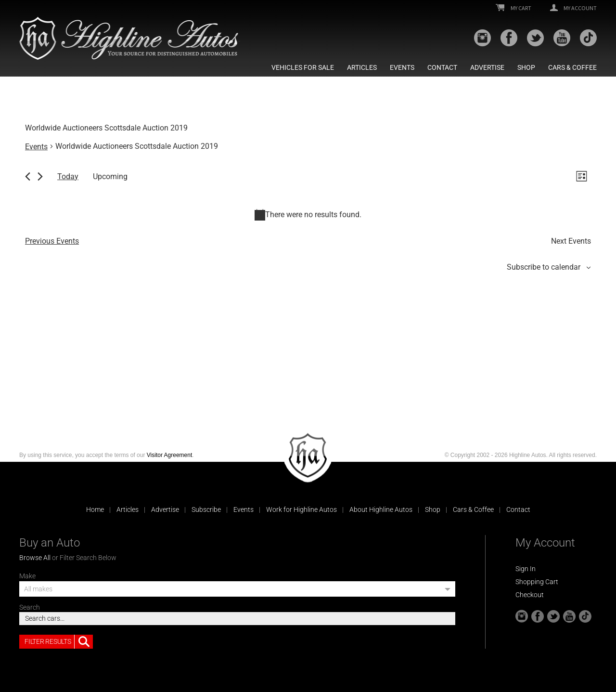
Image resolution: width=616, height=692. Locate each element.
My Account (573, 8)
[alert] (308, 215)
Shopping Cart (537, 582)
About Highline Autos (381, 509)
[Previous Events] (28, 176)
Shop (526, 67)
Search (30, 607)
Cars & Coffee (572, 67)
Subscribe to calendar (544, 267)
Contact (442, 67)
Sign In (526, 569)
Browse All (35, 558)
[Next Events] (40, 176)
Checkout (530, 595)
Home (95, 509)
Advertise (487, 67)
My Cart (513, 8)
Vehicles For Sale (303, 67)
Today (68, 176)
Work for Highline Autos (302, 509)
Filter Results (59, 642)
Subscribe (206, 509)
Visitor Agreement (170, 455)
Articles (362, 67)
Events (402, 67)
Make (27, 576)
